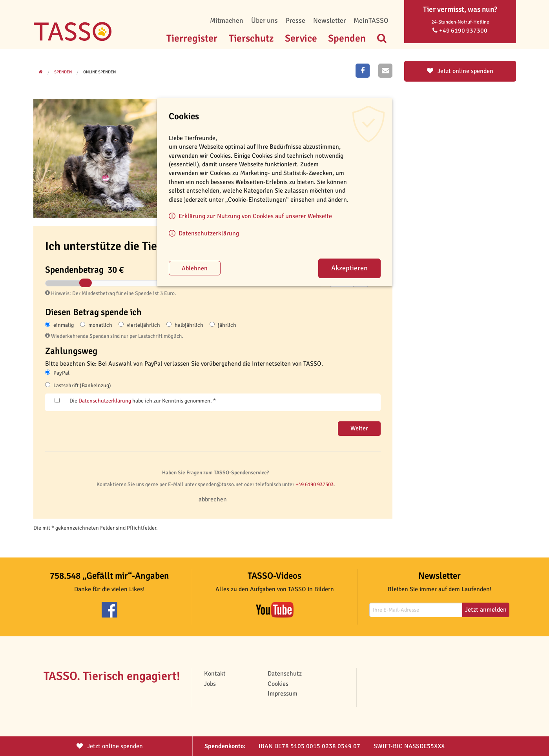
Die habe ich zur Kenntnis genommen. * (143, 401)
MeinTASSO (371, 20)
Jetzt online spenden (460, 71)
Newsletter (329, 20)
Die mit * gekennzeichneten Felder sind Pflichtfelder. (96, 528)
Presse (295, 20)
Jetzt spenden (110, 746)
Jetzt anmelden (486, 610)
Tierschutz (251, 38)
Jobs (210, 684)
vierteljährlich (143, 325)
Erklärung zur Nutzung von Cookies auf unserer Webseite (255, 216)
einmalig (64, 325)
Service (301, 38)
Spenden (347, 38)
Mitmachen (227, 20)
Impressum (283, 694)
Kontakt (215, 674)
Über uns (264, 20)
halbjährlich (189, 325)
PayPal (61, 373)
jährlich (227, 325)
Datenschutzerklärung (105, 401)
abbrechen (213, 499)
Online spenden (99, 72)
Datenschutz (285, 674)
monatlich (100, 325)
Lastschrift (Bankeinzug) (82, 385)
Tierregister (192, 38)
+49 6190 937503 (315, 484)
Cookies (278, 684)
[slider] (85, 283)
